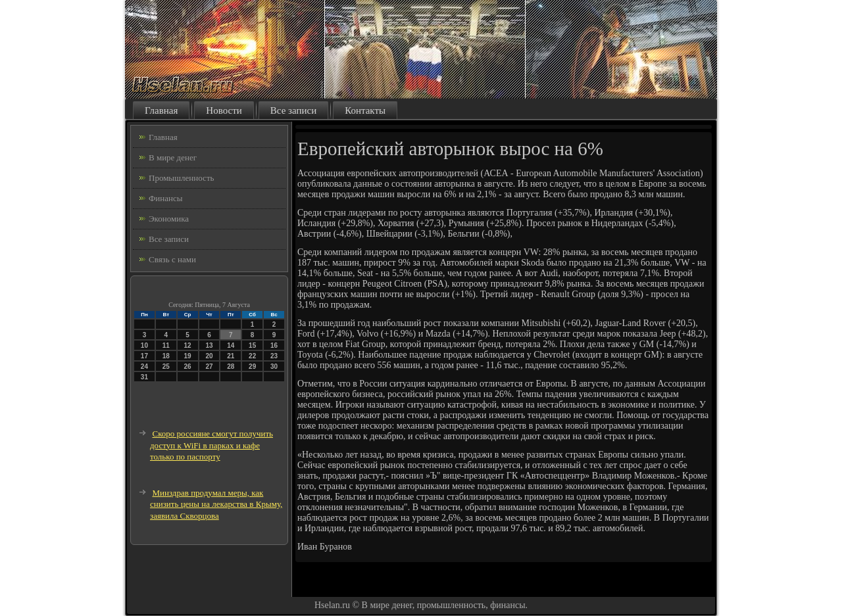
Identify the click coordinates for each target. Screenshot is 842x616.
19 (188, 356)
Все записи (293, 110)
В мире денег (173, 157)
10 (144, 345)
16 (274, 345)
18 (166, 356)
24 (144, 367)
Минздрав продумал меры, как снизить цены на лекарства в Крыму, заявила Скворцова (216, 504)
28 (231, 367)
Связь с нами (172, 259)
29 (252, 367)
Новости (224, 110)
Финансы (165, 198)
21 (231, 356)
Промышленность (182, 178)
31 (144, 377)
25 (166, 367)
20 (209, 356)
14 (231, 345)
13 (209, 345)
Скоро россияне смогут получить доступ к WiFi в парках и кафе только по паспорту (211, 445)
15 (252, 345)
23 (274, 356)
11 (166, 345)
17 (144, 356)
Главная (161, 110)
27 (209, 367)
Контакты (365, 110)
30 (274, 367)
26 (188, 367)
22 (252, 356)
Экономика (169, 219)
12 (188, 345)
